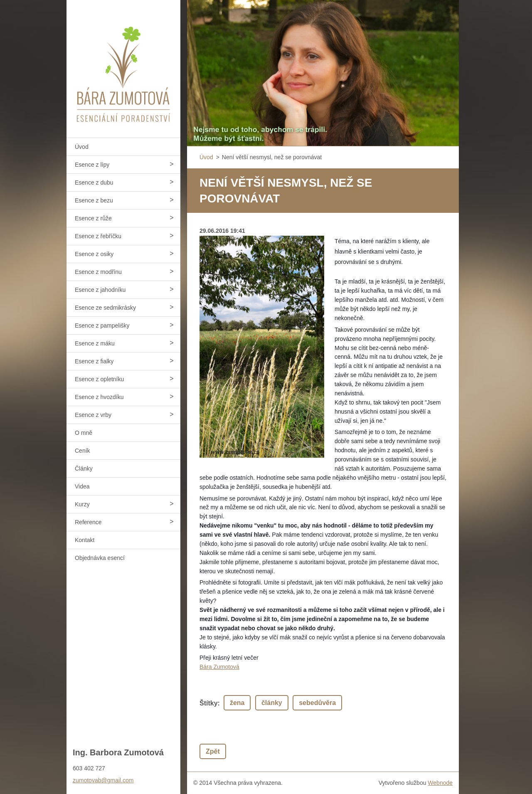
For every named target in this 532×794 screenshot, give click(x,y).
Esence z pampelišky (102, 325)
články (272, 703)
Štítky (209, 703)
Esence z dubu (94, 182)
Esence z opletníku (99, 379)
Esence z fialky (94, 361)
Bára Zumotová (219, 667)
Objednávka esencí (100, 558)
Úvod (82, 147)
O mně (84, 433)
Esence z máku (95, 343)
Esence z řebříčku (98, 236)
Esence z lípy (92, 165)
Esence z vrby (93, 415)
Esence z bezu (94, 200)
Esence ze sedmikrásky (105, 308)
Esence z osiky (94, 254)
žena (237, 703)
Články (84, 469)
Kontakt (85, 540)
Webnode (440, 783)
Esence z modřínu (98, 272)
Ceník (83, 451)
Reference (88, 522)
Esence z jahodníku (100, 290)
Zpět (213, 751)
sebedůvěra (317, 703)
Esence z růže (93, 218)
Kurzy (82, 504)
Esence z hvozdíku (99, 397)
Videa (82, 486)
